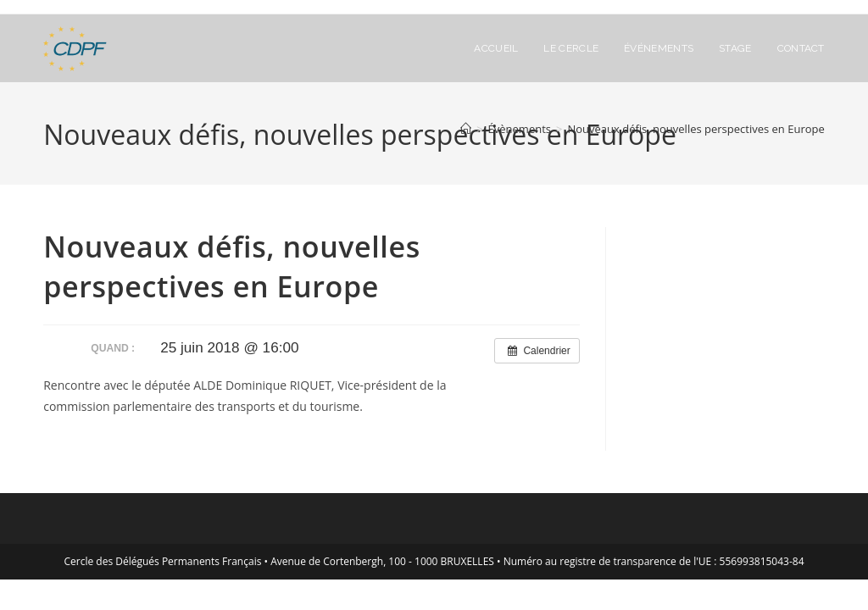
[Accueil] (466, 129)
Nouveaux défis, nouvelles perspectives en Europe (696, 129)
